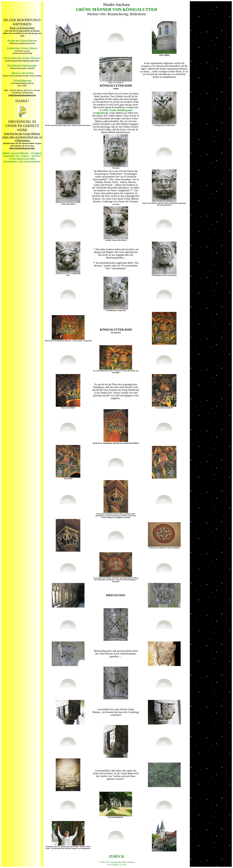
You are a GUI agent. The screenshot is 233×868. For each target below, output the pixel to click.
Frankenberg (100, 113)
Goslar (113, 110)
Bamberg (123, 110)
